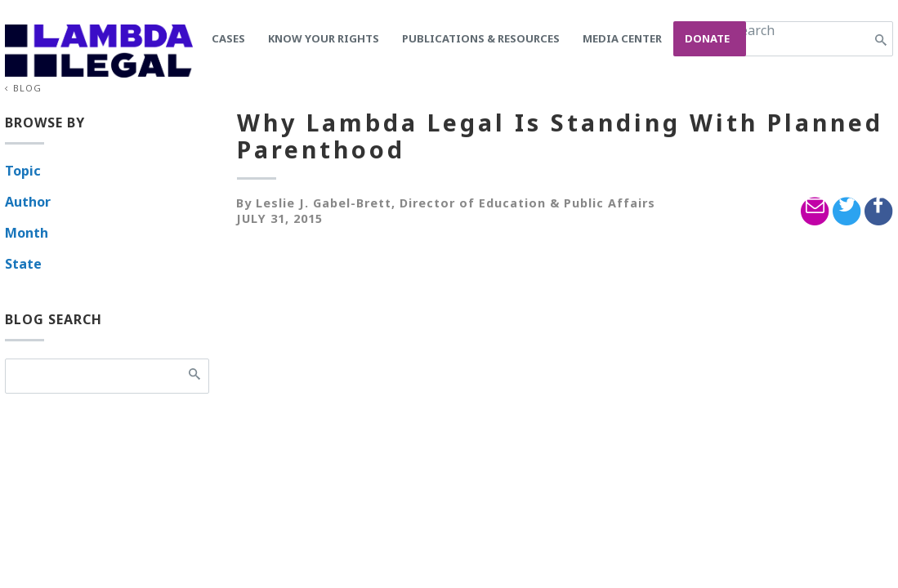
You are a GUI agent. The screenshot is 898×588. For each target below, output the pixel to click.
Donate (707, 38)
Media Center (622, 38)
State (23, 264)
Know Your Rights (324, 38)
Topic (23, 171)
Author (28, 202)
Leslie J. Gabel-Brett (324, 203)
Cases (228, 38)
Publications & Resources (481, 38)
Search (754, 30)
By (244, 203)
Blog (27, 88)
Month (27, 233)
